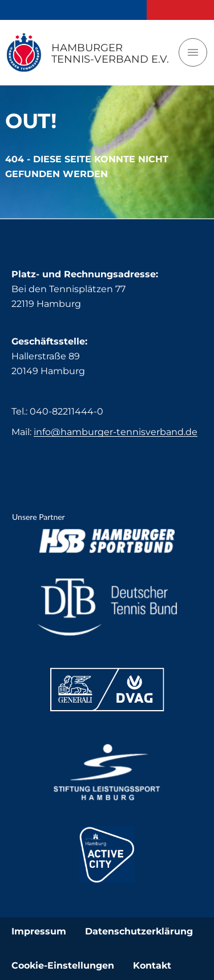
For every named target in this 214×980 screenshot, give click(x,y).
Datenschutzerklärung (139, 931)
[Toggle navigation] (193, 52)
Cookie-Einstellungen (63, 965)
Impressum (39, 931)
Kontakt (152, 965)
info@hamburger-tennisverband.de (116, 432)
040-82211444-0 (66, 411)
